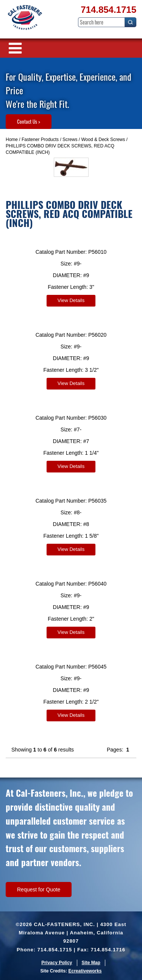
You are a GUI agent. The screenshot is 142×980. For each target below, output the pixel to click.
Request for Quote (39, 890)
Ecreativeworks (85, 971)
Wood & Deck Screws (103, 140)
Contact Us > (29, 121)
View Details (71, 300)
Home (12, 140)
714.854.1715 (108, 10)
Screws (70, 140)
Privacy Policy (57, 963)
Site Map (91, 963)
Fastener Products (40, 140)
